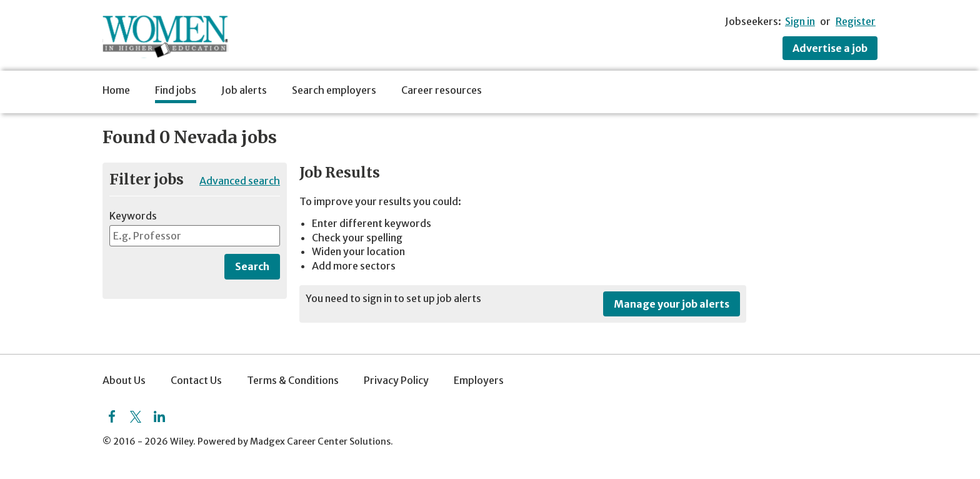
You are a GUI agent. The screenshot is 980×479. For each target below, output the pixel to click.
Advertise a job (830, 48)
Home (116, 90)
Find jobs (176, 90)
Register (856, 21)
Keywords (133, 216)
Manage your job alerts (672, 304)
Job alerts (244, 90)
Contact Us (196, 380)
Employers (479, 380)
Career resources (442, 90)
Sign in (800, 21)
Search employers (334, 90)
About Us (124, 380)
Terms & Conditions (293, 380)
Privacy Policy (396, 380)
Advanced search (240, 181)
